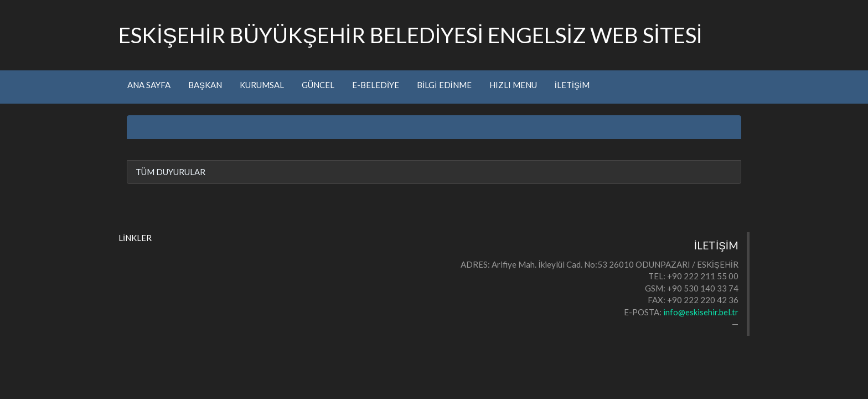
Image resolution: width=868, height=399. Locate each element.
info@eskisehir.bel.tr (701, 312)
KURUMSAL (262, 85)
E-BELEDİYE (376, 85)
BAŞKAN (205, 85)
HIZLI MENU (513, 85)
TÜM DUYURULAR (170, 172)
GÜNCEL (318, 85)
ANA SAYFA (149, 85)
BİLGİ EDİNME (444, 85)
